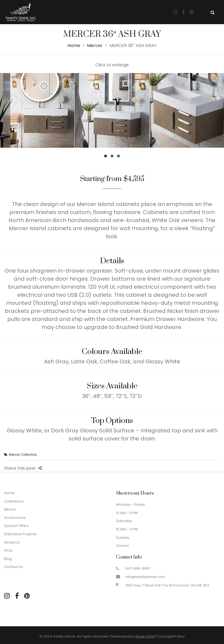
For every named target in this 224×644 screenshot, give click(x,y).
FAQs (8, 550)
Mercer (95, 46)
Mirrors (10, 509)
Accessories (15, 518)
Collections (14, 501)
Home (74, 46)
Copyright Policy (171, 636)
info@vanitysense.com (145, 577)
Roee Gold (145, 636)
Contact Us (14, 567)
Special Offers (16, 526)
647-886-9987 (138, 568)
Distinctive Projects (20, 534)
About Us (12, 542)
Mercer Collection (23, 455)
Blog (8, 559)
